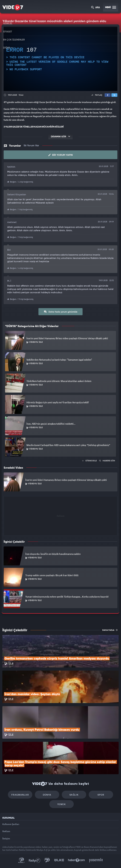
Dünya (47, 795)
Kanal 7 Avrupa (47, 860)
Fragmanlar (20, 795)
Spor (101, 795)
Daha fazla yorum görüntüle (61, 312)
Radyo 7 (35, 860)
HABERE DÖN (107, 461)
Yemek (62, 804)
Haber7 (76, 860)
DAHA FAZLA (110, 630)
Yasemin (96, 860)
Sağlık (74, 795)
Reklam (6, 831)
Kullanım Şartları (11, 824)
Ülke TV (59, 860)
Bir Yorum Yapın (61, 155)
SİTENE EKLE (89, 461)
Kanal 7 (21, 860)
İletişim (6, 839)
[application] (60, 59)
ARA (96, 8)
